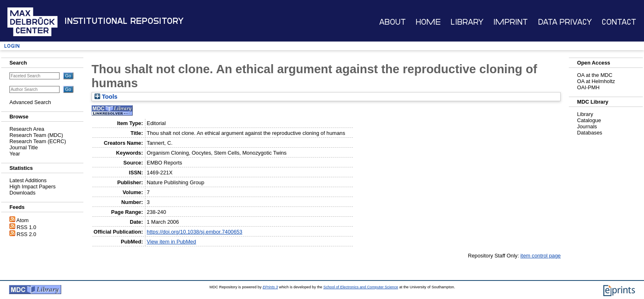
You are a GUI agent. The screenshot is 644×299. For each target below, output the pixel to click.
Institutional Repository (124, 21)
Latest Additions (28, 180)
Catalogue (589, 120)
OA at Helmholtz (596, 81)
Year (15, 154)
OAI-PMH (588, 87)
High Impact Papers (32, 187)
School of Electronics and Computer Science (361, 287)
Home (428, 22)
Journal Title (24, 147)
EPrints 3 (270, 287)
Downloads (22, 193)
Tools (106, 97)
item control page (540, 256)
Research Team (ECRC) (38, 141)
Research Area (27, 129)
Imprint (511, 22)
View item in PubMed (171, 242)
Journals (587, 126)
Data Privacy (565, 22)
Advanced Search (30, 102)
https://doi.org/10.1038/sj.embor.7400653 (194, 232)
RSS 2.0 (27, 234)
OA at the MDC (595, 75)
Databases (590, 133)
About (392, 22)
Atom (23, 220)
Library (467, 22)
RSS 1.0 (27, 227)
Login (12, 46)
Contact (619, 22)
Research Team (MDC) (36, 135)
